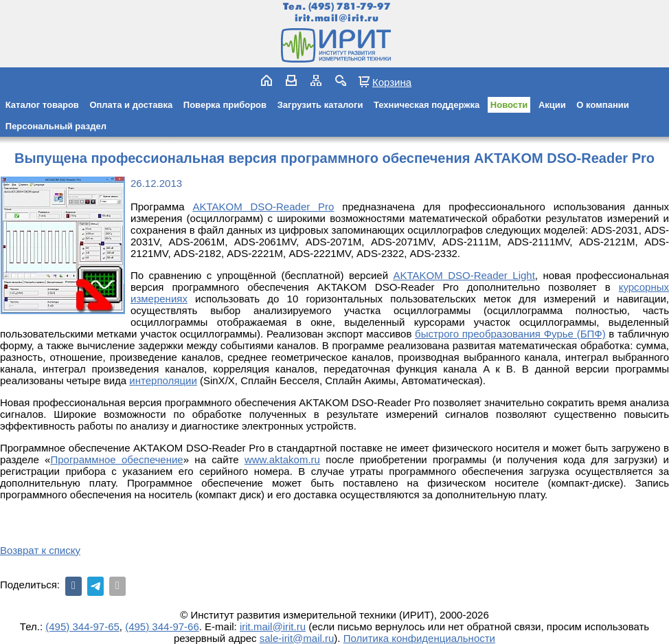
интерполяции (163, 380)
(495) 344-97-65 (82, 626)
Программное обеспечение (116, 459)
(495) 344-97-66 (162, 626)
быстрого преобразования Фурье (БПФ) (510, 334)
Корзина (392, 82)
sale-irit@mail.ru (297, 638)
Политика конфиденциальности (419, 638)
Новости (509, 105)
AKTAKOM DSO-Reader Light (464, 275)
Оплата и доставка (131, 105)
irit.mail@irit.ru (337, 18)
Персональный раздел (56, 126)
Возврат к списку (40, 550)
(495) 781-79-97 (349, 7)
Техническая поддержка (427, 105)
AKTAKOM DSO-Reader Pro (263, 207)
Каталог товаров (42, 105)
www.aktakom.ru (282, 459)
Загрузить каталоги (320, 105)
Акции (552, 105)
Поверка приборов (225, 105)
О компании (602, 105)
